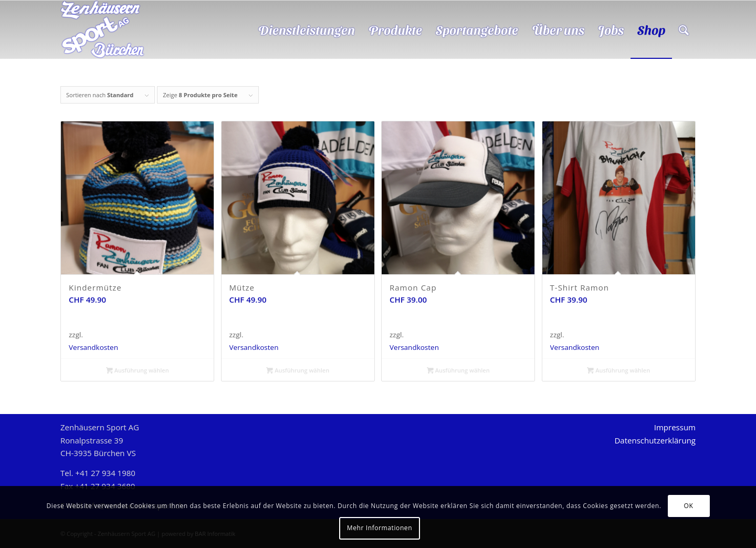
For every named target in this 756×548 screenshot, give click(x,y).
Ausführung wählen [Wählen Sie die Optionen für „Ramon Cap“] (458, 370)
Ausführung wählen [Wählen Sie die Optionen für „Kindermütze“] (138, 370)
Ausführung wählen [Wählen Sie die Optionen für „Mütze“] (298, 370)
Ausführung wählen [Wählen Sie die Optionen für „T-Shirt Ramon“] (618, 370)
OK (689, 506)
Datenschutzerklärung (655, 440)
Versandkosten (93, 347)
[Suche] (684, 29)
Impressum (675, 427)
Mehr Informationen (380, 528)
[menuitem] (307, 29)
